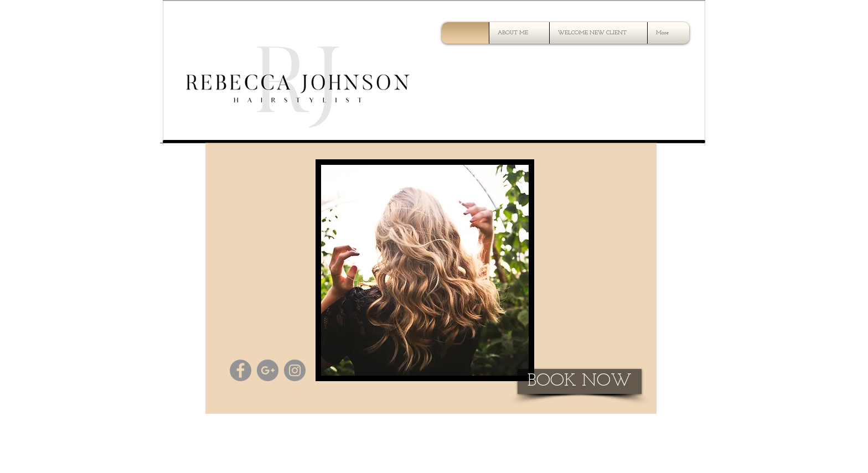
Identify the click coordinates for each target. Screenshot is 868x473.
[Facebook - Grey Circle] (241, 370)
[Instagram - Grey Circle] (295, 370)
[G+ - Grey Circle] (268, 370)
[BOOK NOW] (580, 381)
